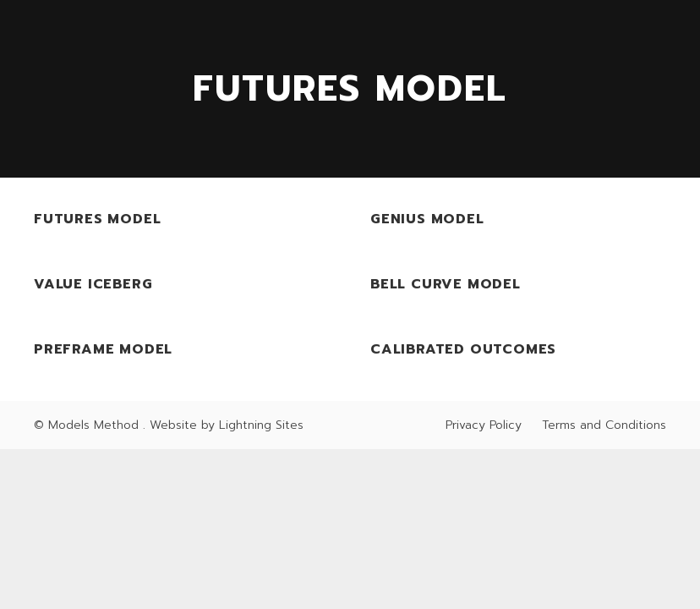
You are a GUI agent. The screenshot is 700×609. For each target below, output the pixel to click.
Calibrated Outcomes (463, 350)
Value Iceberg (93, 285)
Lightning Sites (261, 425)
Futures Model (97, 219)
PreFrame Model (103, 350)
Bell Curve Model (446, 285)
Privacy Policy (484, 425)
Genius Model (427, 219)
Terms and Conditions (604, 425)
